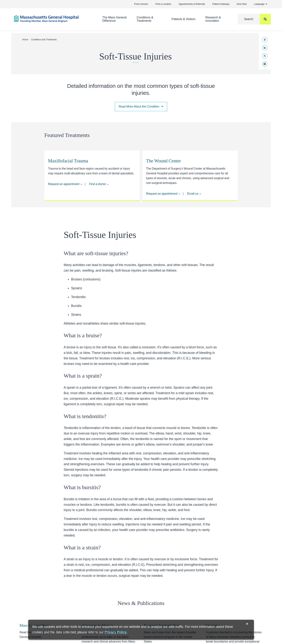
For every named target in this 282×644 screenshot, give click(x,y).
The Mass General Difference (114, 19)
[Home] (53, 19)
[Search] (254, 19)
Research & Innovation (213, 19)
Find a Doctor (141, 4)
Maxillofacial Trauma (68, 161)
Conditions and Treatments (44, 40)
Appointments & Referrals (192, 4)
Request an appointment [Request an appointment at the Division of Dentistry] (64, 184)
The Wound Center (163, 161)
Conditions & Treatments (145, 19)
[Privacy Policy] (116, 632)
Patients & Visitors (184, 19)
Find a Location (163, 4)
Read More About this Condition (141, 107)
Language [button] (261, 4)
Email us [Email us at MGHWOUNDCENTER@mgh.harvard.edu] (193, 194)
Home (25, 40)
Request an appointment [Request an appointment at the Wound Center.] (162, 194)
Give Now (242, 4)
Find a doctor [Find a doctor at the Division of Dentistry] (98, 184)
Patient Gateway (221, 4)
